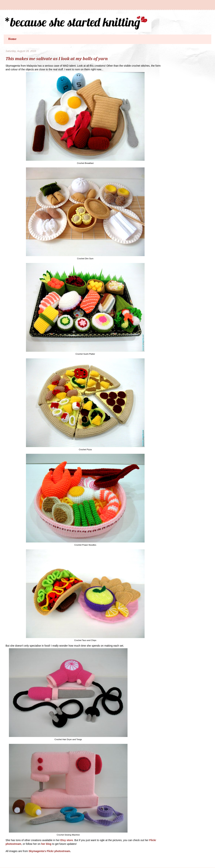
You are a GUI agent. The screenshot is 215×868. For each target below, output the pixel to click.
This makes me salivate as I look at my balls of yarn (57, 59)
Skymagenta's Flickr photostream (49, 851)
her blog (46, 844)
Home (12, 39)
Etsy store (67, 840)
